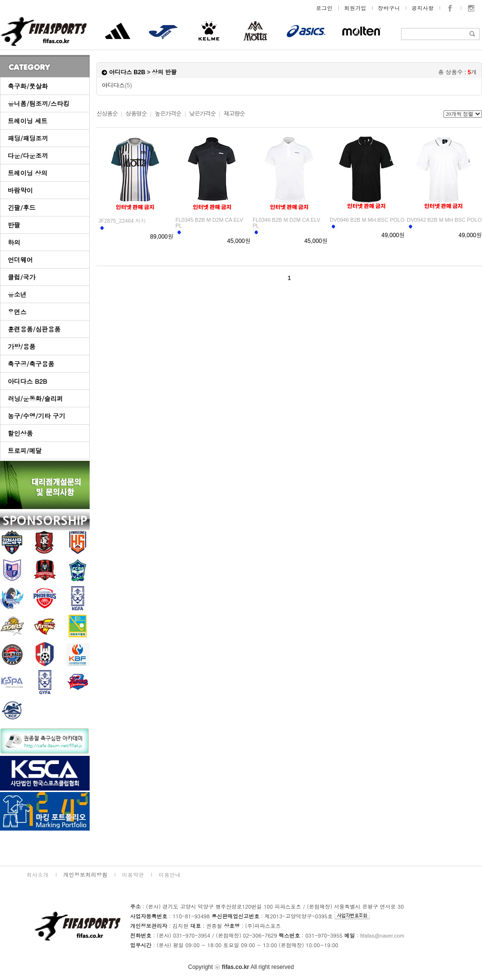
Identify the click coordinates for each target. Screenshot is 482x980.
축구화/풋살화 (28, 86)
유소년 (17, 294)
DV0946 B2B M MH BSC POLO (367, 220)
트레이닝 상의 (27, 173)
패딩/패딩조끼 (28, 138)
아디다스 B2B (27, 381)
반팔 (14, 225)
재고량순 (234, 114)
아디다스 (117, 85)
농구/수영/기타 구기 (36, 416)
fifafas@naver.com (382, 936)
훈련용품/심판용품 (34, 329)
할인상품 (20, 433)
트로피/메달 (25, 450)
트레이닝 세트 (27, 121)
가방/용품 (21, 346)
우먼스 (17, 312)
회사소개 (38, 875)
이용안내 (170, 875)
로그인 (325, 8)
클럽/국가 (21, 277)
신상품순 (107, 114)
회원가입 (355, 8)
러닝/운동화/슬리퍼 (35, 398)
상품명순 (136, 114)
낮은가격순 (202, 114)
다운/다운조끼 (28, 155)
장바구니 (389, 8)
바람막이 (20, 190)
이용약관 (133, 875)
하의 (14, 242)
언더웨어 (20, 260)
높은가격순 (168, 114)
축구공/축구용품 (31, 364)
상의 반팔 (164, 72)
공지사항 (423, 8)
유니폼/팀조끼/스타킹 (39, 103)
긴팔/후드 (21, 208)
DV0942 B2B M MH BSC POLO (444, 220)
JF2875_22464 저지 (122, 221)
